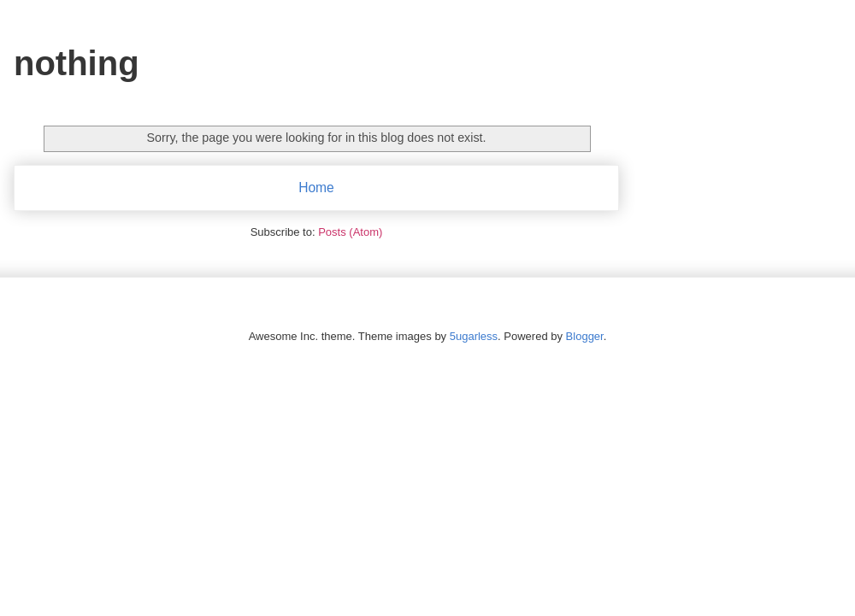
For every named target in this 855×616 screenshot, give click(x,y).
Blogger (585, 336)
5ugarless (474, 336)
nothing (77, 63)
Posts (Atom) (350, 232)
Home (316, 188)
